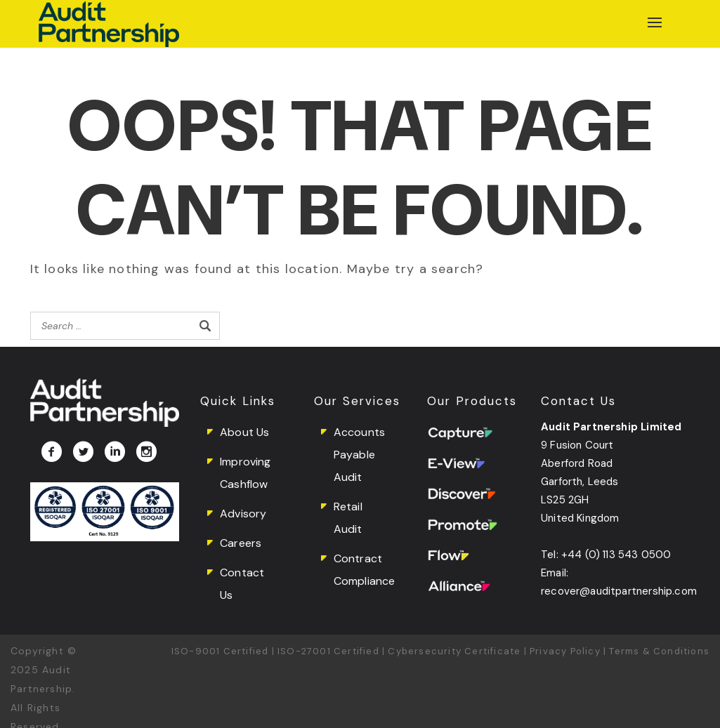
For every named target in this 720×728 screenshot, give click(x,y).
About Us (244, 432)
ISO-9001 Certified (220, 651)
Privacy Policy (565, 651)
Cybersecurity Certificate (454, 651)
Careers (241, 543)
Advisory (243, 514)
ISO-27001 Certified (328, 651)
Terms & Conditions (659, 651)
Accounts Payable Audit (359, 455)
